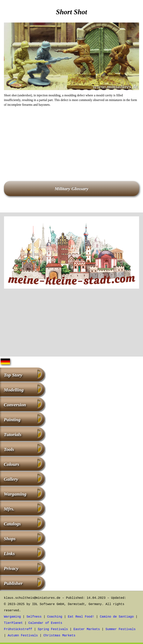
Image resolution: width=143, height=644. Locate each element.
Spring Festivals (53, 629)
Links (9, 554)
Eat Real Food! (81, 617)
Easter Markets (87, 629)
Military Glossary (72, 189)
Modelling (14, 390)
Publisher (13, 583)
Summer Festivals (121, 629)
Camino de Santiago (117, 617)
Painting (12, 420)
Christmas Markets (59, 636)
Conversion (15, 405)
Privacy (11, 568)
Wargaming (15, 494)
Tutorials (13, 434)
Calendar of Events (45, 623)
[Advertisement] (71, 138)
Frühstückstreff (18, 629)
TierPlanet (13, 623)
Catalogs (12, 524)
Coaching (55, 617)
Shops (10, 539)
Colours (11, 464)
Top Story (13, 375)
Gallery (11, 479)
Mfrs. (9, 509)
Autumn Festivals (23, 636)
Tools (9, 449)
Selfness (34, 617)
